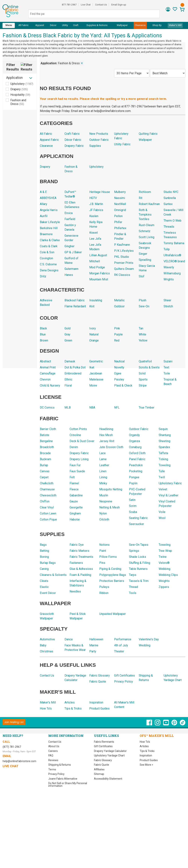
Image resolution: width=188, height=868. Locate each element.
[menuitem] (9, 25)
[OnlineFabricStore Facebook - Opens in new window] (150, 724)
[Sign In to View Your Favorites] (175, 10)
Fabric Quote (102, 765)
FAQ (51, 755)
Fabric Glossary (103, 760)
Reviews (53, 760)
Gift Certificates (103, 746)
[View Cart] (182, 10)
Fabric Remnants (104, 742)
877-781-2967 (69, 5)
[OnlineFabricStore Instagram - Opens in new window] (158, 724)
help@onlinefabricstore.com (19, 761)
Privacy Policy (56, 774)
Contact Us (101, 5)
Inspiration (146, 755)
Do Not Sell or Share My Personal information (68, 785)
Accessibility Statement (108, 779)
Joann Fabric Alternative (63, 779)
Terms (52, 769)
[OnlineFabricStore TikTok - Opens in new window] (183, 724)
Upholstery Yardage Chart (109, 755)
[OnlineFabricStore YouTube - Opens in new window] (166, 724)
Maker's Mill (175, 25)
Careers (53, 751)
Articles (144, 746)
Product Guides (149, 760)
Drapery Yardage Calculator (110, 751)
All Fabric (23, 25)
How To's (145, 742)
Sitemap (99, 774)
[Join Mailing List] (14, 722)
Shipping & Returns (60, 765)
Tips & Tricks (147, 751)
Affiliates (99, 769)
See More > (146, 765)
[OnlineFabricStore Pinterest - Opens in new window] (175, 724)
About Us (54, 746)
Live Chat (86, 5)
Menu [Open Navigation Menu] (9, 25)
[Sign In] (168, 11)
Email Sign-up (119, 5)
